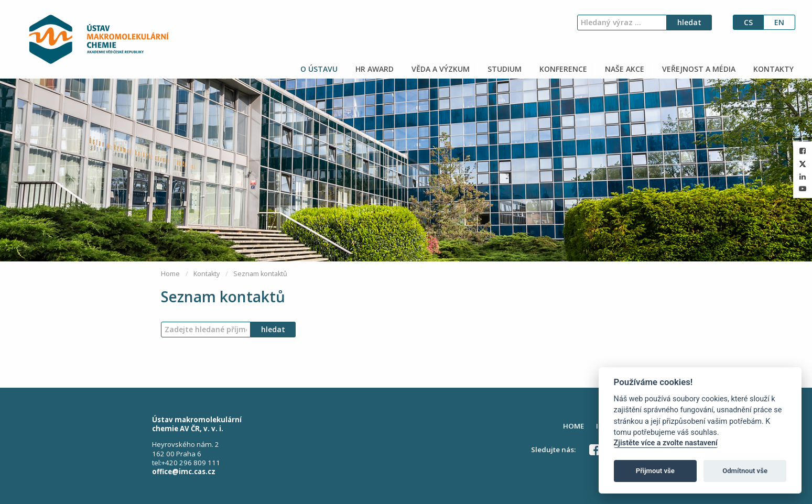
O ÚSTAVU (318, 69)
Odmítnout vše (745, 471)
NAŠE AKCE (624, 69)
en (779, 22)
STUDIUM (504, 69)
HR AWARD (373, 69)
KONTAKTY (772, 69)
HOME (573, 426)
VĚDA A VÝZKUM (440, 69)
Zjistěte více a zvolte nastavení (666, 443)
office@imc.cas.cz (184, 472)
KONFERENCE (562, 69)
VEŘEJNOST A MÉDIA (698, 69)
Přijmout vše (655, 471)
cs (748, 22)
